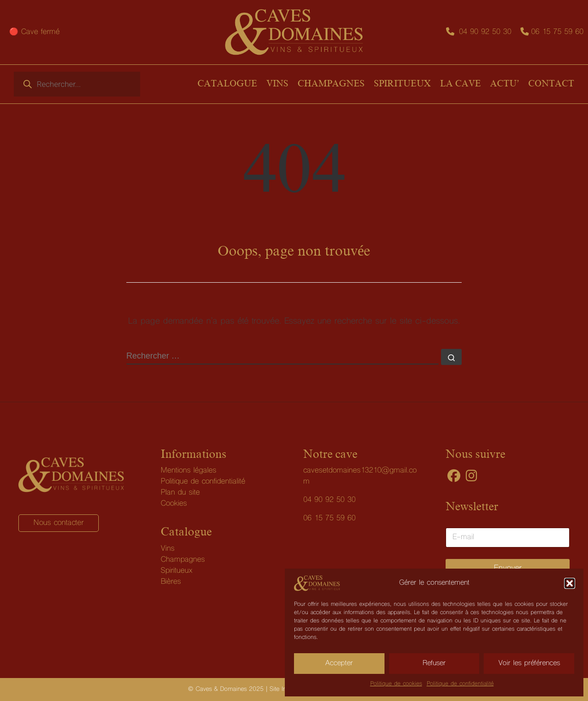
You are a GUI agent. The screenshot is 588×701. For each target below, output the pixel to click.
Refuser (434, 663)
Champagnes (183, 560)
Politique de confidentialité (460, 684)
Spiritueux (177, 571)
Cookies (174, 504)
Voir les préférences (529, 663)
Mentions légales (189, 471)
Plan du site (180, 493)
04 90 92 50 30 (485, 32)
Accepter (339, 663)
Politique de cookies (396, 684)
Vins (168, 549)
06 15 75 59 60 (557, 32)
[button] (570, 583)
